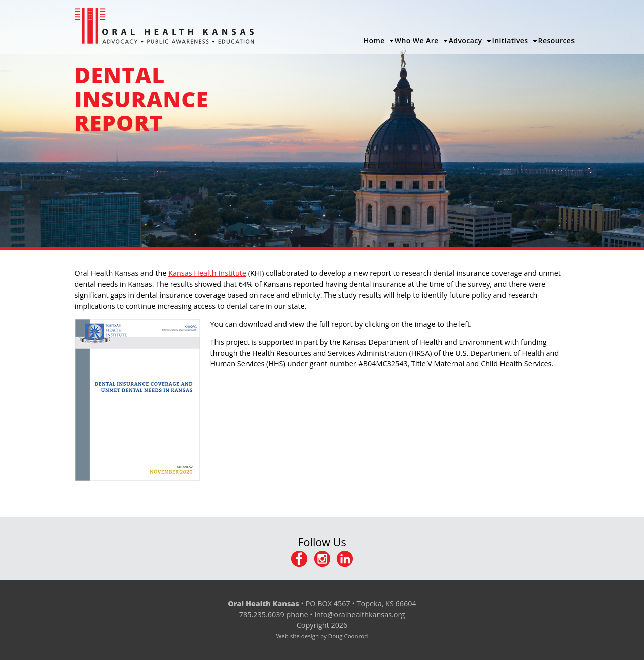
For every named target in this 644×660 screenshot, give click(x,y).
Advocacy (466, 41)
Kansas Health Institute (207, 273)
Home (374, 41)
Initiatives (510, 41)
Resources (557, 41)
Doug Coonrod (348, 636)
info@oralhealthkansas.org (360, 614)
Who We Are (417, 41)
